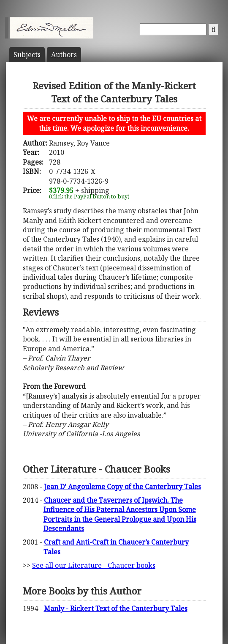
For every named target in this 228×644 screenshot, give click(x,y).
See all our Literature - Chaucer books (94, 565)
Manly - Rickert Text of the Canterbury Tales (116, 608)
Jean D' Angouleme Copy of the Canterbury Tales (122, 487)
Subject (27, 55)
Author (64, 55)
